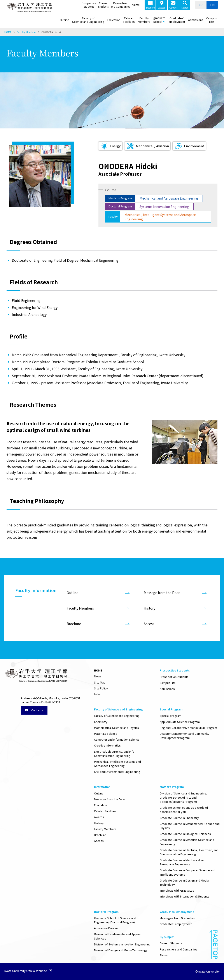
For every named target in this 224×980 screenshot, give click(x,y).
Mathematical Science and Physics (116, 728)
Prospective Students (89, 5)
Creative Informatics (107, 745)
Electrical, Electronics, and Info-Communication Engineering (115, 754)
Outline (64, 20)
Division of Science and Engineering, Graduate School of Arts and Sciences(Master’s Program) (183, 797)
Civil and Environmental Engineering (117, 772)
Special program (171, 716)
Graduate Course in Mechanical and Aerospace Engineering (183, 862)
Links (97, 694)
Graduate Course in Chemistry (179, 818)
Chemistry (101, 722)
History (150, 608)
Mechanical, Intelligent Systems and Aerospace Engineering (117, 764)
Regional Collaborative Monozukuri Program (188, 728)
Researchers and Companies (120, 5)
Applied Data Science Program (180, 722)
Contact (173, 5)
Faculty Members (144, 20)
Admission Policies (106, 928)
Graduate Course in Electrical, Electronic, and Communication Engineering (189, 852)
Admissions (196, 20)
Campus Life (212, 20)
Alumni (136, 5)
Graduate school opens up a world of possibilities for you (184, 810)
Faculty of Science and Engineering (88, 20)
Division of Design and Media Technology (121, 950)
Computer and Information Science (117, 739)
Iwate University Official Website (28, 971)
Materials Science (106, 734)
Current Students (103, 5)
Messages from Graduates (177, 918)
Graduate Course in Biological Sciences (185, 834)
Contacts (34, 710)
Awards (99, 817)
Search (185, 5)
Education (114, 20)
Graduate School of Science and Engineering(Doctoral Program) (115, 920)
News (98, 676)
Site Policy (101, 688)
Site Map (100, 682)
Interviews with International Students (185, 896)
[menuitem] (201, 5)
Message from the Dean (162, 593)
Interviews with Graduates (177, 890)
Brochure (150, 5)
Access (162, 5)
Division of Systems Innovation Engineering (122, 944)
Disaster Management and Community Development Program (185, 736)
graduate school (159, 20)
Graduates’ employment (177, 20)
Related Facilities (129, 20)
